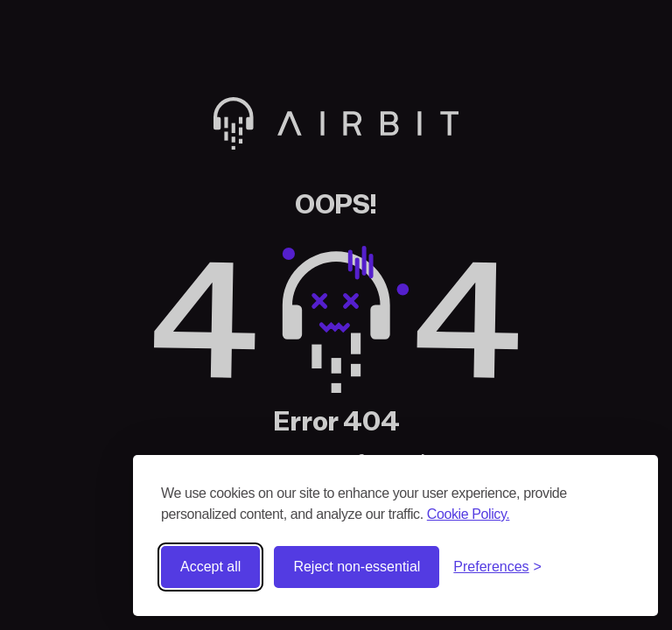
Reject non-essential (357, 567)
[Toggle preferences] (497, 567)
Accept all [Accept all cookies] (210, 567)
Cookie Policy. (469, 514)
